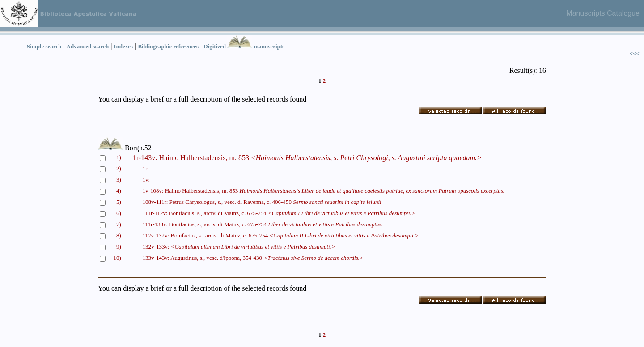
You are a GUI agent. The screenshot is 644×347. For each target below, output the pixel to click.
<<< (635, 53)
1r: (146, 168)
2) (119, 168)
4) (119, 191)
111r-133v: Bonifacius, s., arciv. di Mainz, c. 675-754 (263, 224)
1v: (146, 180)
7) (119, 224)
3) (119, 180)
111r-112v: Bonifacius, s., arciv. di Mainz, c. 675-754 (279, 213)
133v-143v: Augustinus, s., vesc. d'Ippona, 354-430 (253, 258)
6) (119, 213)
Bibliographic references (168, 46)
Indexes (124, 46)
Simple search (44, 46)
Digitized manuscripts (244, 46)
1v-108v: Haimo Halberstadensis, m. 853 (324, 191)
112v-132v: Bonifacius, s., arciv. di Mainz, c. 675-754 (281, 235)
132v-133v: (239, 247)
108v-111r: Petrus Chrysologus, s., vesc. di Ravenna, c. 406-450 (262, 202)
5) (119, 202)
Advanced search (88, 46)
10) (117, 258)
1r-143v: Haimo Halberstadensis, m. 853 (307, 158)
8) (119, 235)
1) (119, 157)
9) (119, 247)
